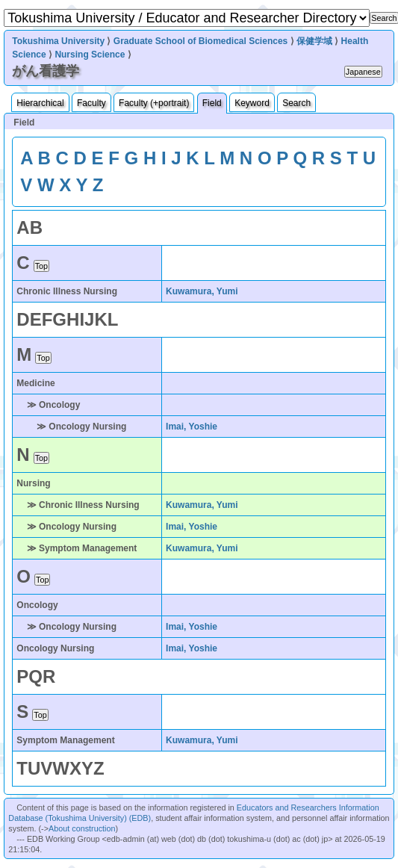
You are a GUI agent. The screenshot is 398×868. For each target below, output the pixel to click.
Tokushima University (58, 41)
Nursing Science (90, 55)
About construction (82, 828)
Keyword (252, 103)
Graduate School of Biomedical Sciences (200, 41)
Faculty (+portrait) (154, 103)
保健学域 (314, 41)
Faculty (91, 103)
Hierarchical (40, 103)
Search (296, 103)
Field (212, 103)
